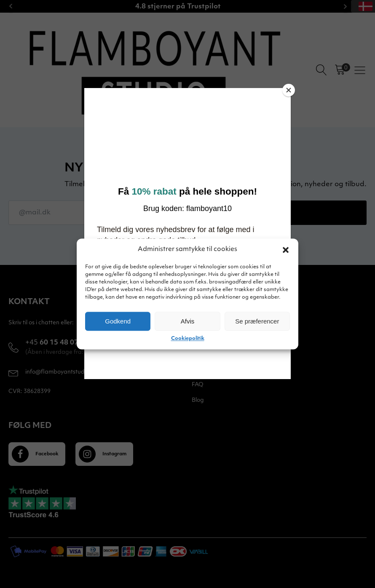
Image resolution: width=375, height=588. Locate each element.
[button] (286, 250)
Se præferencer (257, 321)
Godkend (118, 321)
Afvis (188, 321)
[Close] (289, 90)
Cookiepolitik (188, 339)
